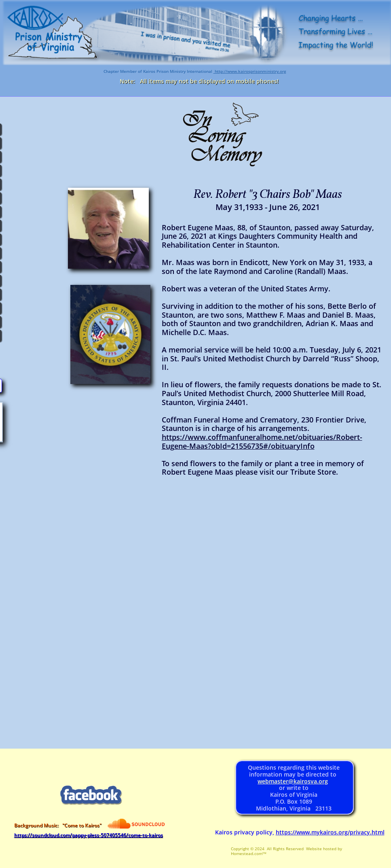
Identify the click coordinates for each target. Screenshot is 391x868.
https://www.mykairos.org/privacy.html (330, 832)
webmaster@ (276, 781)
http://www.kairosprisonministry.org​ (250, 71)
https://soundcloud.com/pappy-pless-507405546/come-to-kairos (89, 835)
